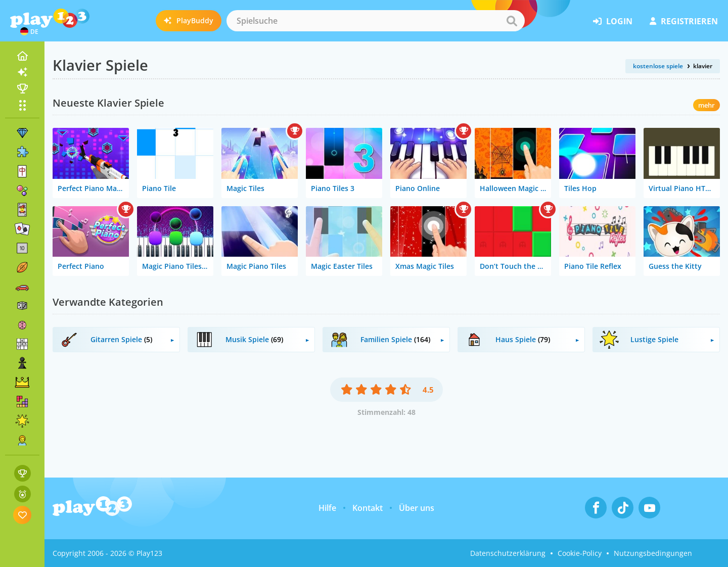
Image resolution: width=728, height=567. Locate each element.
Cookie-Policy (580, 553)
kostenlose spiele (658, 66)
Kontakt (368, 508)
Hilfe (327, 508)
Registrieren (684, 21)
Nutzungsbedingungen (653, 553)
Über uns (417, 508)
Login (613, 21)
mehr (707, 105)
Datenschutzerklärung (508, 553)
